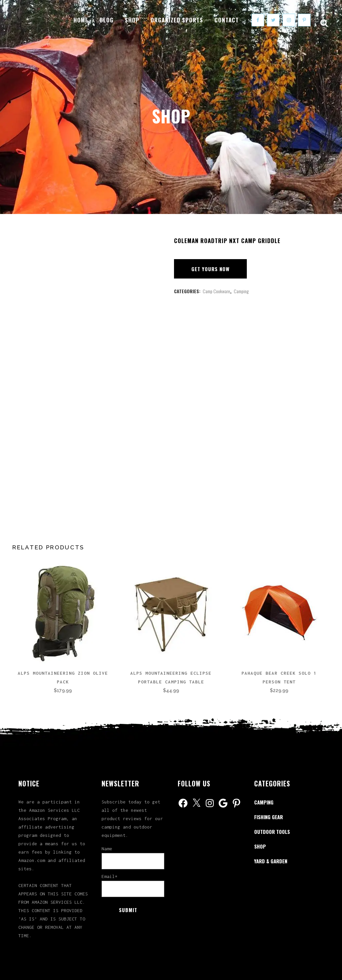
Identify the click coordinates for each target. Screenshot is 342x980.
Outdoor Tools (272, 832)
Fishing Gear (269, 817)
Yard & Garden (271, 861)
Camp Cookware (216, 291)
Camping (241, 291)
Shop (260, 846)
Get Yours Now (210, 269)
